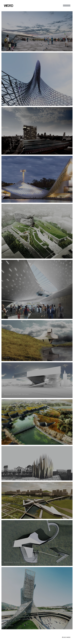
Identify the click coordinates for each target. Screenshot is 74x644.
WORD (68, 637)
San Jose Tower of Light (14, 102)
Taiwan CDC (9, 255)
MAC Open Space (11, 515)
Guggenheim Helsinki (13, 199)
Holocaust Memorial (13, 477)
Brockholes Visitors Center (15, 562)
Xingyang (8, 441)
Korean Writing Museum (15, 315)
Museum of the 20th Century (16, 394)
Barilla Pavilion (10, 48)
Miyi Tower (9, 626)
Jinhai (7, 357)
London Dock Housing (13, 151)
